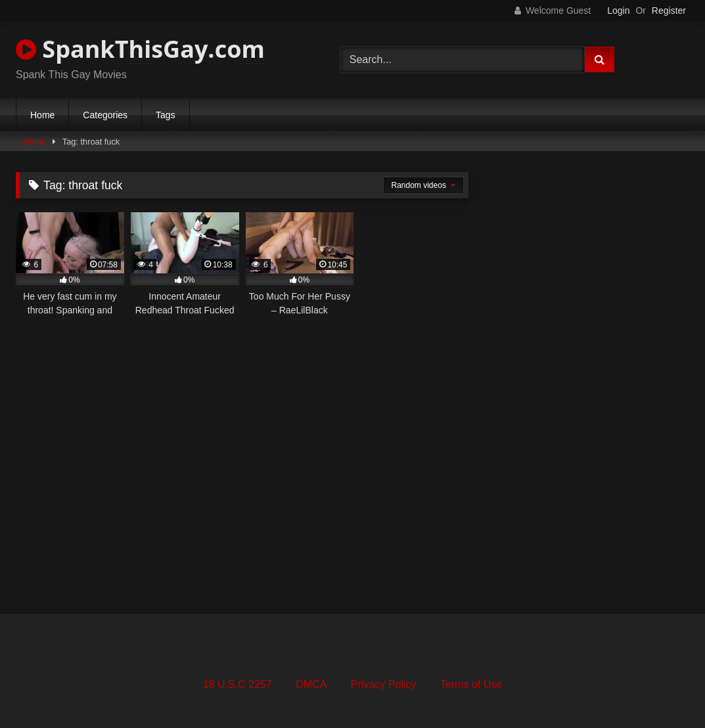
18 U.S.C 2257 (238, 684)
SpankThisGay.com (140, 49)
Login (618, 11)
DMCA (311, 684)
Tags (166, 115)
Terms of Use (471, 684)
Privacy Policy (384, 684)
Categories (105, 115)
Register (669, 11)
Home (42, 115)
